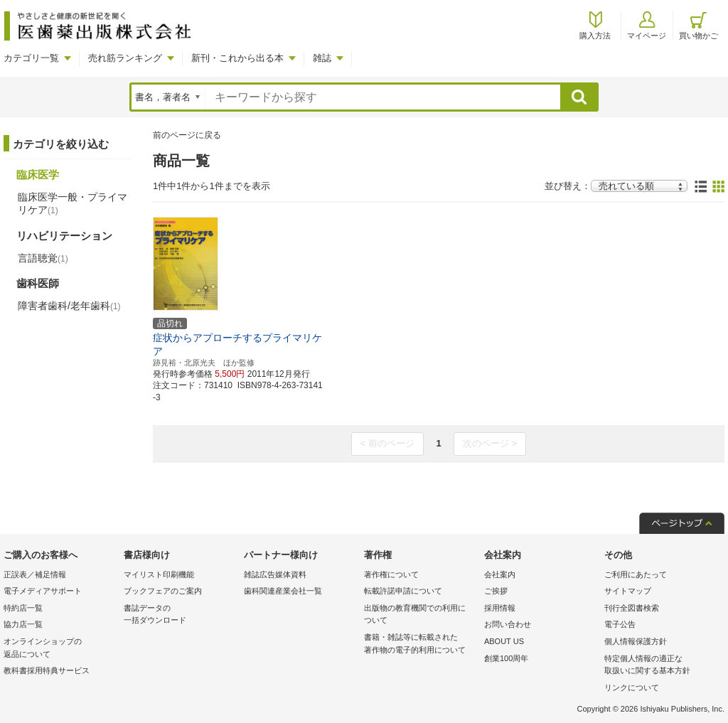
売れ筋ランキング (125, 58)
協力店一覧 (23, 624)
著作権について (391, 574)
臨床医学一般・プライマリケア (73, 203)
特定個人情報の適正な (661, 666)
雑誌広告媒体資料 (275, 574)
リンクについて (632, 687)
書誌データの (180, 615)
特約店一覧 (23, 608)
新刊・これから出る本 (237, 58)
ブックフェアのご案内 (163, 591)
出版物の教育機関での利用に (421, 615)
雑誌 (322, 58)
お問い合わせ (508, 624)
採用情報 (500, 608)
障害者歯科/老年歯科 (69, 306)
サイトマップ (628, 591)
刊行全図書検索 (632, 608)
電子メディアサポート (43, 591)
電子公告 (620, 624)
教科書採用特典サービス (47, 670)
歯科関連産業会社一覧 (283, 591)
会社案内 (500, 574)
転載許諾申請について (403, 591)
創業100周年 (506, 658)
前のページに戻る (187, 135)
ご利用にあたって (636, 574)
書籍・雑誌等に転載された (421, 644)
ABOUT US (504, 641)
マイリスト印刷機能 (159, 574)
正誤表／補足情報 (35, 574)
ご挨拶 (496, 591)
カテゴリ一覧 (31, 58)
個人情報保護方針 (636, 641)
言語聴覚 (43, 258)
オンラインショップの (60, 649)
